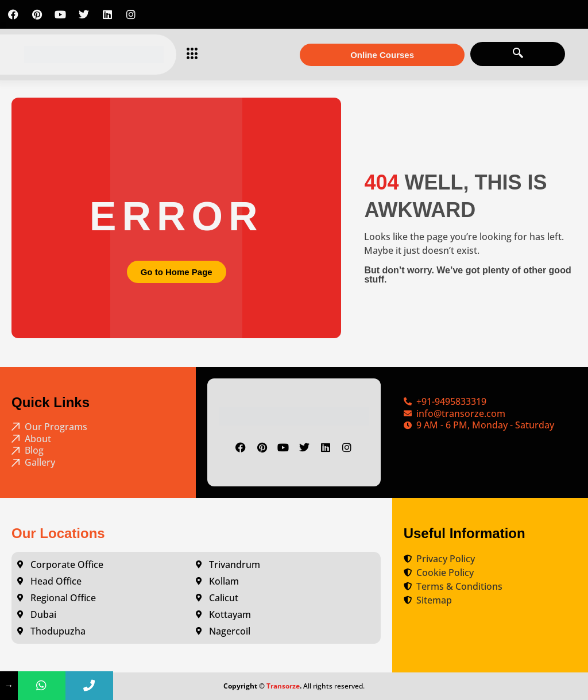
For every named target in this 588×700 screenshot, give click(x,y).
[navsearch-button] (518, 54)
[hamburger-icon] (189, 55)
